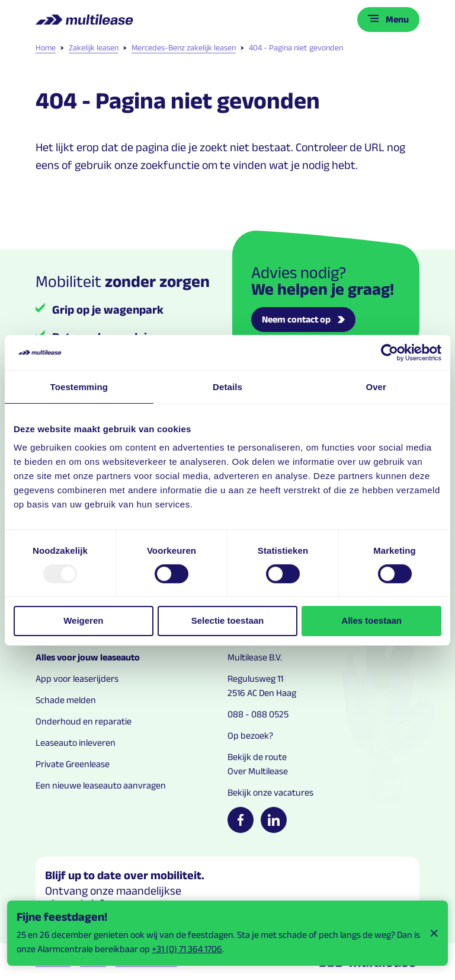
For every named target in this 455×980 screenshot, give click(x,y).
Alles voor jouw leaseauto (88, 657)
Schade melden (66, 700)
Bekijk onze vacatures (270, 792)
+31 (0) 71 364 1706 (187, 949)
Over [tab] (376, 386)
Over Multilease (258, 771)
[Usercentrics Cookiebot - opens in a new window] (390, 352)
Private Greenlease (73, 764)
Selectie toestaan (228, 620)
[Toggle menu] (388, 20)
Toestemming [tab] (79, 386)
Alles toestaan (371, 620)
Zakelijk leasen (89, 47)
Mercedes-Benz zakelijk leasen (180, 47)
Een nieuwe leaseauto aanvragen (101, 785)
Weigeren (83, 620)
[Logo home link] (86, 20)
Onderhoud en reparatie (84, 721)
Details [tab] (227, 386)
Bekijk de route (257, 757)
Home (46, 47)
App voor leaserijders (77, 679)
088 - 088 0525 (258, 714)
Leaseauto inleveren (76, 743)
